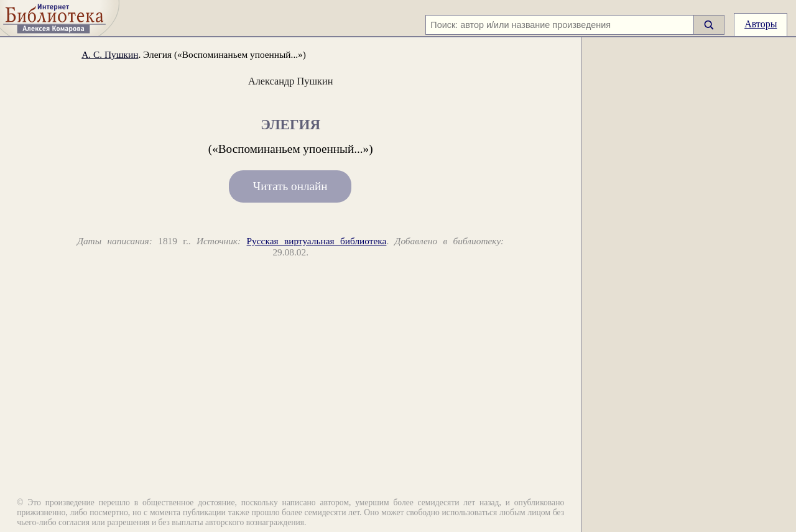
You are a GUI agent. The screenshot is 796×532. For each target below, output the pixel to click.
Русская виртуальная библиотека (317, 241)
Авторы (761, 24)
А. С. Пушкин (110, 54)
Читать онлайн (290, 187)
